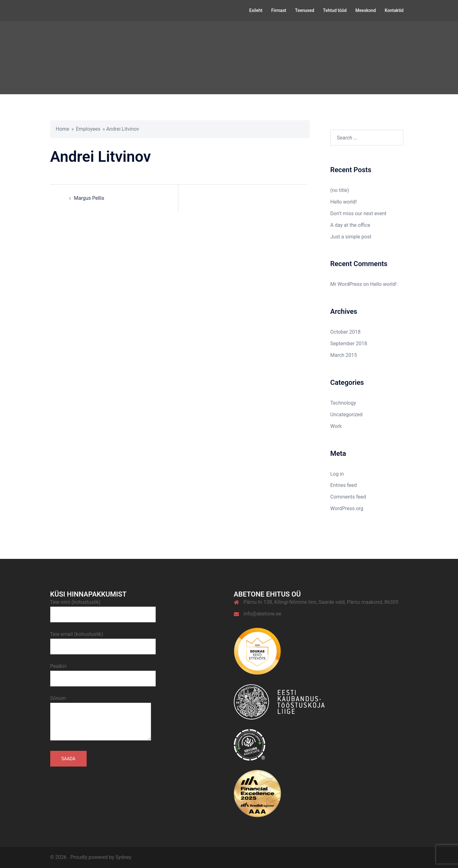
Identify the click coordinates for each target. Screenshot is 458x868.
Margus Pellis (89, 198)
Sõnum (101, 718)
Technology (343, 403)
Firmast (279, 10)
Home (63, 129)
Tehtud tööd (335, 10)
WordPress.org (347, 508)
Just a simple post (351, 237)
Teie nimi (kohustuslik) (103, 608)
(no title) (340, 190)
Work (336, 426)
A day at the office (350, 225)
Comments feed (348, 497)
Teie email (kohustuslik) (103, 640)
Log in (337, 474)
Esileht (256, 10)
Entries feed (344, 485)
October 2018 (345, 332)
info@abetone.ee (263, 614)
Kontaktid (394, 10)
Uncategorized (346, 415)
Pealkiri (103, 672)
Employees (88, 129)
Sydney (124, 857)
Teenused (305, 10)
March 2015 (344, 355)
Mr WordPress (346, 284)
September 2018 (349, 344)
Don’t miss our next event (358, 213)
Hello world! (343, 202)
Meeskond (366, 10)
